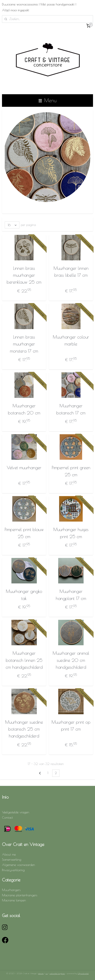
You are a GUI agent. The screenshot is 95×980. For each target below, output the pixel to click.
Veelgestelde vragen (16, 812)
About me (9, 854)
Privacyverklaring (13, 870)
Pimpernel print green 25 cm (71, 471)
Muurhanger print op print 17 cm (71, 725)
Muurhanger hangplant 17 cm (71, 595)
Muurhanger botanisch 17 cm (71, 409)
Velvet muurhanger (24, 468)
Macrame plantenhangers (20, 895)
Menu (47, 100)
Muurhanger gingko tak (24, 595)
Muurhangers (11, 890)
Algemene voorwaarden (18, 865)
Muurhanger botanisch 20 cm (24, 409)
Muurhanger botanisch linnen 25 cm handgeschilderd (24, 660)
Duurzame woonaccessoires (20, 4)
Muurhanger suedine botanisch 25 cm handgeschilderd (24, 729)
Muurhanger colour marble (71, 340)
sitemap (41, 973)
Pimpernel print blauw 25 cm (24, 533)
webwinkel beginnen (57, 973)
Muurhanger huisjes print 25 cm (71, 533)
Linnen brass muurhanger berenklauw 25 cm (24, 275)
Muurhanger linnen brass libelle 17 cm (71, 271)
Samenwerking (12, 859)
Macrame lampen (14, 900)
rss (47, 973)
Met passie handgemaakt (58, 4)
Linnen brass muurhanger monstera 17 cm (24, 344)
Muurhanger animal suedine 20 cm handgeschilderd (71, 660)
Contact (7, 817)
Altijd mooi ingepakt (16, 10)
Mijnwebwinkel (83, 973)
